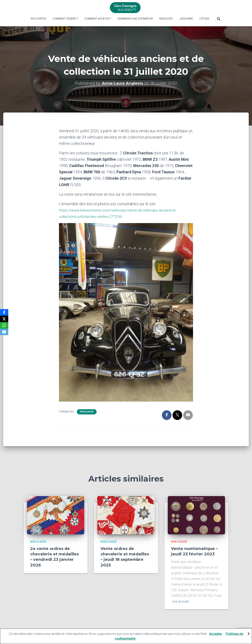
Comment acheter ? (98, 19)
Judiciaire (186, 19)
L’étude (204, 19)
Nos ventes (38, 19)
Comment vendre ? (65, 19)
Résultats (166, 19)
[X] (4, 319)
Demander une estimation (135, 19)
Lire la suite (181, 601)
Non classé (87, 411)
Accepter (216, 634)
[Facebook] (4, 312)
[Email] (4, 332)
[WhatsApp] (4, 325)
